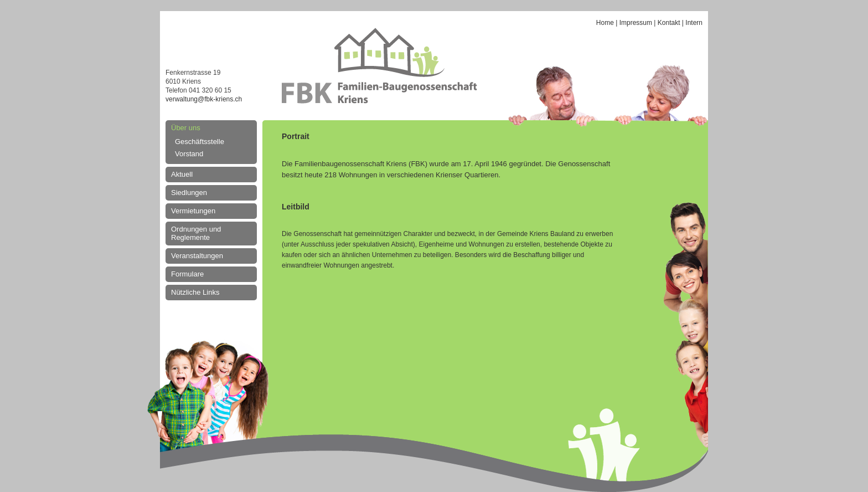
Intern (694, 23)
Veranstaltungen (197, 256)
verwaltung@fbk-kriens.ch (204, 99)
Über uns (186, 128)
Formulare (187, 274)
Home (605, 23)
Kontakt (669, 23)
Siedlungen (189, 193)
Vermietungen (193, 211)
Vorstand (189, 154)
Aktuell (182, 174)
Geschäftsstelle (200, 142)
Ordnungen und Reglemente (196, 233)
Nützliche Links (195, 292)
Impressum (636, 23)
